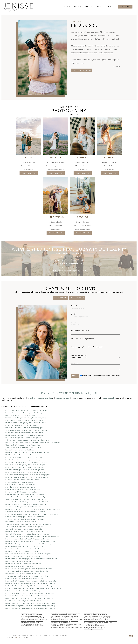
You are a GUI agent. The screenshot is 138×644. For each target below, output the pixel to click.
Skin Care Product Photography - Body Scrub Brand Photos (25, 517)
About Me (89, 6)
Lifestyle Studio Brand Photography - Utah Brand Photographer (26, 423)
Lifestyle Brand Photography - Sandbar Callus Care (22, 551)
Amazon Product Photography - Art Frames (19, 561)
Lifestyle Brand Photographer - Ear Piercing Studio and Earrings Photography (30, 606)
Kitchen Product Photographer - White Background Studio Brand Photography (31, 581)
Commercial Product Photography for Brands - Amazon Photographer (28, 524)
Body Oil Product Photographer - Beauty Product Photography (25, 467)
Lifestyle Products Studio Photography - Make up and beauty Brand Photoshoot (31, 559)
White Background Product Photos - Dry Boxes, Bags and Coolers (27, 576)
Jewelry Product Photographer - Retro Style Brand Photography (26, 499)
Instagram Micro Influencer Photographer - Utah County (24, 413)
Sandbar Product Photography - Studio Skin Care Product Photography (28, 554)
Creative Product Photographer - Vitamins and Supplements (25, 512)
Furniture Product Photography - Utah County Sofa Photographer (26, 549)
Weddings (33, 398)
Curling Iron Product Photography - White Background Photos (25, 579)
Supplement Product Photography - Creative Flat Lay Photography (27, 477)
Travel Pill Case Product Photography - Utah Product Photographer (27, 571)
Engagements (41, 398)
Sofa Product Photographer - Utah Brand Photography (23, 438)
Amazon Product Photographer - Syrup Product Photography (25, 497)
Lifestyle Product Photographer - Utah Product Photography (25, 532)
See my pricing (61, 298)
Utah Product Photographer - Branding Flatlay (20, 415)
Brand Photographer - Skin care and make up (20, 487)
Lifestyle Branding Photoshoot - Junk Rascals (20, 566)
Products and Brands (62, 398)
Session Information (72, 6)
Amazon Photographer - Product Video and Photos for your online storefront (30, 608)
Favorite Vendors (10, 637)
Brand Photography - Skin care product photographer (23, 490)
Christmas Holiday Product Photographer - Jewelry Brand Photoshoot (28, 502)
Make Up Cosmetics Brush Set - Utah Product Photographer (25, 591)
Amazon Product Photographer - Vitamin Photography (23, 507)
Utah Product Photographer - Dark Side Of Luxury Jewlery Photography (28, 534)
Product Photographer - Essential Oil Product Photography (24, 433)
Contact (110, 6)
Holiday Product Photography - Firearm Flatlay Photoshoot (24, 546)
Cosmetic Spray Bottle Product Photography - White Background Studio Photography (33, 588)
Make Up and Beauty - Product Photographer (20, 485)
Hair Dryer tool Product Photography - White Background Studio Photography (30, 586)
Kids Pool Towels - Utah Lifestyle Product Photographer (23, 601)
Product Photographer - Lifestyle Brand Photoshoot (22, 425)
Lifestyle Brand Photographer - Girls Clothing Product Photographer (27, 452)
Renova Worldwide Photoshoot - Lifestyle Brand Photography (25, 472)
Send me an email (108, 398)
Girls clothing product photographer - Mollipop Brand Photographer (28, 440)
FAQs (19, 637)
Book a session (125, 6)
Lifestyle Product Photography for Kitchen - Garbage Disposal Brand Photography (32, 584)
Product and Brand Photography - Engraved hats (21, 492)
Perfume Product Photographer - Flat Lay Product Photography (26, 418)
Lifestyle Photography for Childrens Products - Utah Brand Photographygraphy (31, 603)
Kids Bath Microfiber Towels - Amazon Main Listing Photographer (26, 596)
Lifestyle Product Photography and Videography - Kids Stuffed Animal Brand (30, 541)
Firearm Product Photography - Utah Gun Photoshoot (23, 556)
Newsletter (25, 637)
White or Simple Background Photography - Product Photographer (27, 430)
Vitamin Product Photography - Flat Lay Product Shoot (23, 445)
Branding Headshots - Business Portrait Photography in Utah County (27, 539)
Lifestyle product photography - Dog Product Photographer (25, 435)
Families (49, 398)
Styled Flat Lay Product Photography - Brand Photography (24, 420)
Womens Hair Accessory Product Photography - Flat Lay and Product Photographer (33, 443)
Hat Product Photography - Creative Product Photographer (24, 470)
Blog (99, 6)
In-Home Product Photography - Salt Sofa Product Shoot (24, 457)
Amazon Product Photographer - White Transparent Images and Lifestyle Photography (33, 537)
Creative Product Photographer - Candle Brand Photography (25, 519)
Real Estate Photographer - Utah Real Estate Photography (24, 428)
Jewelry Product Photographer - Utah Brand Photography (24, 527)
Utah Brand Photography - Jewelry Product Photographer (24, 529)
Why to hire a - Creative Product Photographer (21, 522)
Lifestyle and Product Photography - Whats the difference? (24, 455)
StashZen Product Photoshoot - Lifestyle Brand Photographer (25, 460)
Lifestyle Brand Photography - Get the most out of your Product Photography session (33, 509)
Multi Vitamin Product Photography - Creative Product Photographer (27, 475)
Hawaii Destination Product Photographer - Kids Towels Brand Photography (30, 598)
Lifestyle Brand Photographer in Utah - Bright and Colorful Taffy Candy (28, 544)
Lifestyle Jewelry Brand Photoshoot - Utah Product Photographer (26, 504)
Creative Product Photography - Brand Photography (22, 480)
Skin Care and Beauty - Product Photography (20, 482)
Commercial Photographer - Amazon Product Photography (25, 495)
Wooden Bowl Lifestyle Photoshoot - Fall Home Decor (23, 574)
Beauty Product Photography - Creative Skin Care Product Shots (26, 462)
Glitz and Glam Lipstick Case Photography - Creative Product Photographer (30, 593)
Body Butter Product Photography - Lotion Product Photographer (26, 465)
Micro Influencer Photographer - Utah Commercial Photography (26, 410)
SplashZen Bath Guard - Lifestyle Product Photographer (23, 448)
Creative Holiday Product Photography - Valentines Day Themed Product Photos (31, 514)
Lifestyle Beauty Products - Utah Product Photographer (23, 564)
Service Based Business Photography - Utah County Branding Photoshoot (29, 569)
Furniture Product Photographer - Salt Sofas (20, 450)
